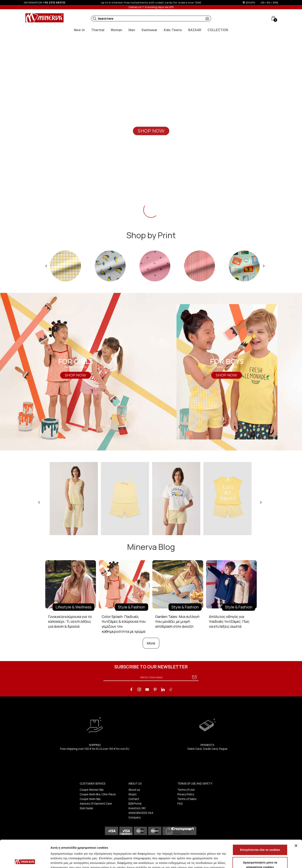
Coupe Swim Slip (90, 799)
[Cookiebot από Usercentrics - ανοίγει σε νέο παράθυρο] (25, 860)
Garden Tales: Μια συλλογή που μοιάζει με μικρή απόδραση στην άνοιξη (177, 621)
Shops (133, 794)
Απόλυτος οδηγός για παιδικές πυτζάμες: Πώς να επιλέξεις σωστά (229, 621)
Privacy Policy (186, 794)
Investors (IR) (137, 808)
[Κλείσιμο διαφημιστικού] (296, 818)
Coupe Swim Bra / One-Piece (98, 794)
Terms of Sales (187, 799)
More (151, 643)
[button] (95, 19)
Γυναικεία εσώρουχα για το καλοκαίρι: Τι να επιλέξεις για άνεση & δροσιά (70, 621)
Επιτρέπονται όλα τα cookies (260, 822)
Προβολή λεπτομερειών (229, 860)
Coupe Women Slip (92, 790)
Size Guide (86, 808)
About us (134, 790)
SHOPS (250, 3)
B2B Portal (135, 803)
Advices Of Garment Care (96, 803)
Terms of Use (186, 790)
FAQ (180, 803)
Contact (134, 799)
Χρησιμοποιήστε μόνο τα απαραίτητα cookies (260, 837)
